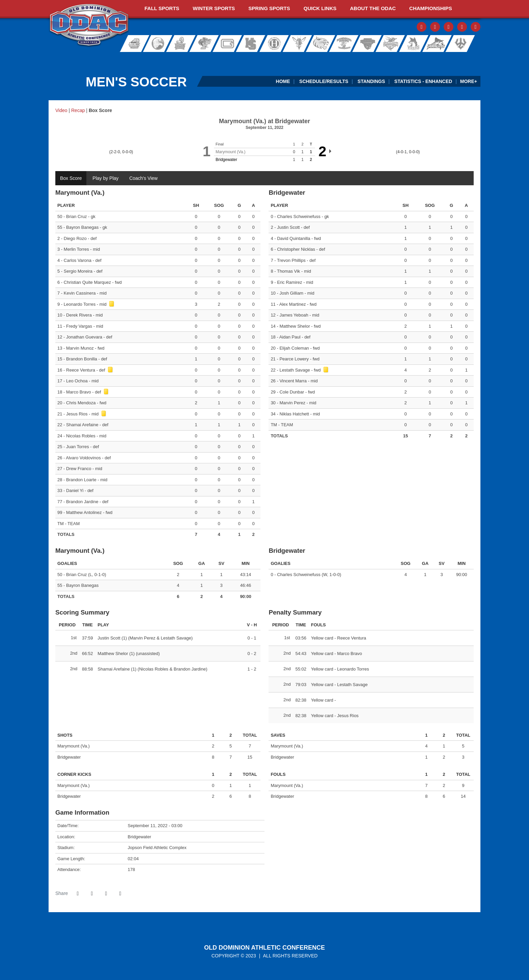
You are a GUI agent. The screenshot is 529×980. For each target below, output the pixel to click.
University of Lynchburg (300, 44)
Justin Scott (288, 227)
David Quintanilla (294, 238)
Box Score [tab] (71, 178)
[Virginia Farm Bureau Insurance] (310, 59)
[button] (120, 894)
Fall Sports (162, 8)
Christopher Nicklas (296, 249)
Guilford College (229, 44)
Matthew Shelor (295, 326)
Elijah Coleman (294, 348)
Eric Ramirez (289, 282)
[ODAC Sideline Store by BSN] (223, 59)
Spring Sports (269, 8)
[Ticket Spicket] (397, 59)
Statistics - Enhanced (423, 81)
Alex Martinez (293, 304)
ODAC (89, 26)
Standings (371, 81)
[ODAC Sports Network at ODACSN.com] (136, 59)
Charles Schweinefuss (299, 216)
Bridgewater (226, 160)
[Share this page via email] (106, 894)
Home (283, 81)
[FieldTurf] (49, 59)
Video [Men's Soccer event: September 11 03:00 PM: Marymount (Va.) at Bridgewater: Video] (61, 110)
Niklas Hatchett (294, 414)
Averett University (132, 44)
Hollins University (277, 44)
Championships (431, 8)
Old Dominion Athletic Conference (264, 948)
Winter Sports (214, 8)
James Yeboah (294, 315)
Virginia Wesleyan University (437, 44)
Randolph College (322, 44)
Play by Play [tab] (105, 178)
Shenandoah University (388, 44)
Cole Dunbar (292, 392)
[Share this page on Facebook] (78, 894)
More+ (469, 81)
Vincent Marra (293, 381)
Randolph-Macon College (344, 44)
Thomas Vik (288, 271)
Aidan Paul (290, 337)
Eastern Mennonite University (180, 44)
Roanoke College (366, 44)
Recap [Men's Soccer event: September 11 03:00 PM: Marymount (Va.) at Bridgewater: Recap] (78, 110)
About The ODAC (373, 8)
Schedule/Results (324, 81)
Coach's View (143, 178)
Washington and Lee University (469, 44)
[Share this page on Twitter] (92, 894)
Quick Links (320, 8)
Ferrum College (204, 44)
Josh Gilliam (291, 293)
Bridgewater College (156, 44)
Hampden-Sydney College (253, 44)
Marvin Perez (292, 403)
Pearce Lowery (294, 359)
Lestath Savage (295, 370)
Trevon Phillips (291, 260)
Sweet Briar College (410, 44)
